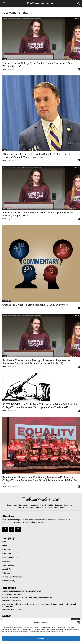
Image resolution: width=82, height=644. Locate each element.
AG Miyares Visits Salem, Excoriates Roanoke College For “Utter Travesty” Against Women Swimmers (38, 156)
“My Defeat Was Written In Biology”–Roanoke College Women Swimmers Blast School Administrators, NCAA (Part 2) (36, 362)
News (5, 59)
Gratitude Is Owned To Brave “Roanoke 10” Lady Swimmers (35, 305)
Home (4, 9)
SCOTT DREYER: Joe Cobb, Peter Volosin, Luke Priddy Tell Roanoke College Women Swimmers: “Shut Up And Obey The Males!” (40, 406)
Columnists (7, 400)
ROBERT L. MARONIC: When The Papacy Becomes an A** (28, 598)
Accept (41, 638)
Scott (4, 69)
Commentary (7, 301)
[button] (78, 623)
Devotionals (7, 594)
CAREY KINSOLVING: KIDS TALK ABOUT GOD (22, 591)
